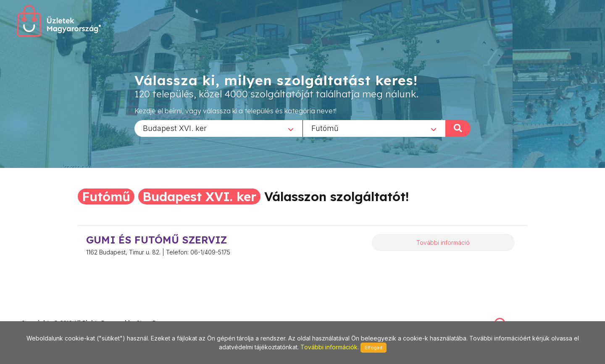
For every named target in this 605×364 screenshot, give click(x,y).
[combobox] (218, 128)
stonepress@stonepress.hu (55, 314)
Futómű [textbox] (325, 128)
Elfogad (374, 348)
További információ (443, 242)
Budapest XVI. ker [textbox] (175, 128)
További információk (329, 347)
